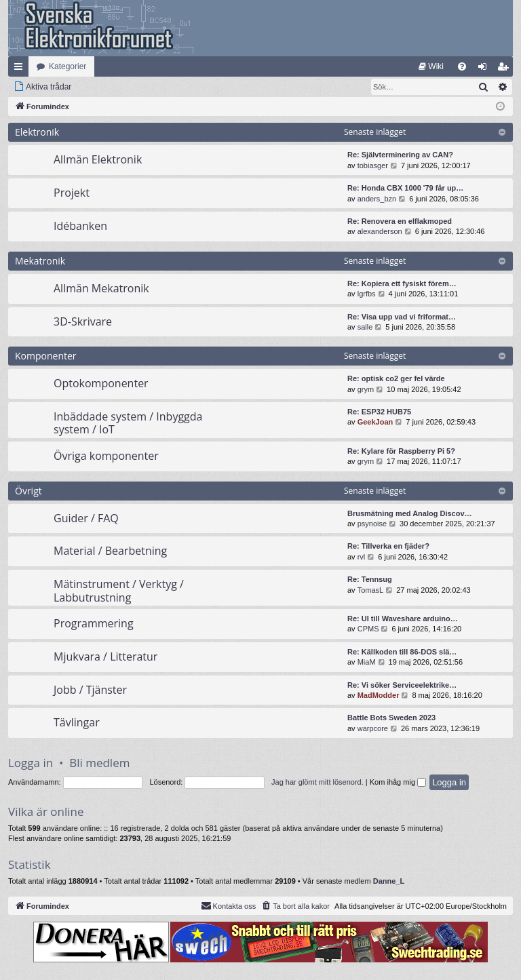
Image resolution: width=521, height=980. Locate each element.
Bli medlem (99, 763)
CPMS (368, 629)
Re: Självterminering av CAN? (400, 155)
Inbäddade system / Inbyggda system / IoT (128, 423)
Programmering (94, 623)
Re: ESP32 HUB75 (379, 412)
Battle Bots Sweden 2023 (391, 718)
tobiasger (373, 165)
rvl (362, 557)
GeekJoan (375, 422)
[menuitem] (431, 66)
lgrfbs (367, 294)
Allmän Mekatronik (101, 288)
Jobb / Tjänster (90, 690)
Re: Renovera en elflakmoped (400, 221)
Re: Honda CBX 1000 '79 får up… (405, 188)
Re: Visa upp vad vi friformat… (402, 317)
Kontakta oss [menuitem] (229, 905)
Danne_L (389, 881)
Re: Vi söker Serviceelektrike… (402, 685)
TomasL (371, 590)
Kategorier (67, 66)
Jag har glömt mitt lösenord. (317, 782)
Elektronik (37, 132)
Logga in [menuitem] (485, 69)
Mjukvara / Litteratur (105, 656)
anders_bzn (377, 199)
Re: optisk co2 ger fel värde (396, 378)
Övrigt (28, 491)
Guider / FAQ (86, 518)
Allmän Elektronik (98, 159)
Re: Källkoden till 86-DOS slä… (402, 652)
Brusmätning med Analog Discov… (410, 513)
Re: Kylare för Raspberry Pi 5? (401, 451)
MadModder (379, 695)
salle (365, 327)
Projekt (72, 193)
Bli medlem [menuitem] (506, 69)
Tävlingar (77, 722)
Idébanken (80, 226)
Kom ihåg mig (398, 782)
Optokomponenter (101, 383)
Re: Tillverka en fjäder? (388, 546)
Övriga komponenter (106, 456)
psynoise (372, 524)
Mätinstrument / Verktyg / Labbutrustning (119, 590)
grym (366, 389)
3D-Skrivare (83, 321)
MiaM (367, 662)
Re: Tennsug (370, 579)
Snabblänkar (21, 69)
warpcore (373, 728)
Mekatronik (40, 261)
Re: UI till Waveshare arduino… (403, 619)
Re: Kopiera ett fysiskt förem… (402, 283)
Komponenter (46, 356)
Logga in (31, 763)
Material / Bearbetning (110, 551)
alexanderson (380, 231)
